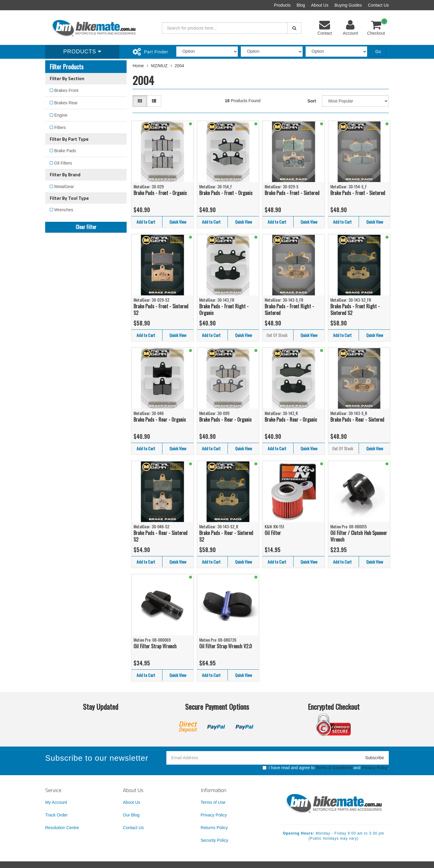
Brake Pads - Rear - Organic (160, 420)
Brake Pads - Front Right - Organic (224, 310)
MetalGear (64, 187)
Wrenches (64, 210)
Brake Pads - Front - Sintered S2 (161, 310)
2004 (179, 66)
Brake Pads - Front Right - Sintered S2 (355, 310)
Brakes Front (66, 90)
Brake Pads (65, 151)
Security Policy (215, 840)
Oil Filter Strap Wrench (155, 646)
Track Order (56, 815)
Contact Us (378, 5)
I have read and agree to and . (326, 768)
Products (282, 5)
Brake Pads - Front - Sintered (292, 193)
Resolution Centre (62, 828)
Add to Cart (146, 222)
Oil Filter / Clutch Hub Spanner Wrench (359, 536)
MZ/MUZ (159, 66)
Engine (61, 115)
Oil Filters (63, 163)
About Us (320, 5)
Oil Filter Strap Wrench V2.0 (226, 646)
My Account (56, 802)
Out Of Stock (277, 335)
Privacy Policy (375, 768)
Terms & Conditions (334, 768)
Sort (312, 101)
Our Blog (131, 815)
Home (138, 66)
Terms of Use (213, 802)
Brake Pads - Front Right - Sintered (289, 310)
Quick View (178, 222)
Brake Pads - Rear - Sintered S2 (160, 536)
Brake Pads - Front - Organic (160, 193)
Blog (301, 5)
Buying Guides (348, 5)
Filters (60, 127)
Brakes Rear (66, 103)
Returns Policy (214, 828)
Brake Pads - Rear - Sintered (357, 420)
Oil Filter (273, 533)
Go (378, 52)
